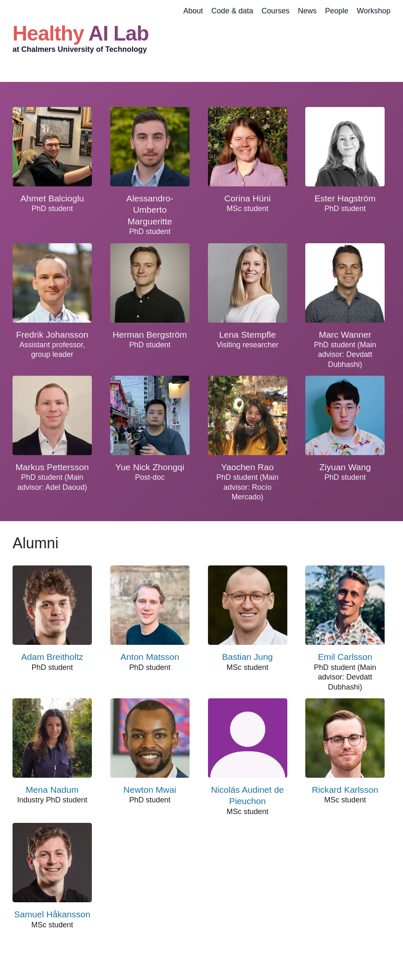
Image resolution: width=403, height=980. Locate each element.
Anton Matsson (150, 657)
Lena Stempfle (248, 335)
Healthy (81, 33)
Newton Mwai (150, 790)
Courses (275, 11)
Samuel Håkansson (52, 914)
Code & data (232, 11)
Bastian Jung (248, 657)
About (193, 11)
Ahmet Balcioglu (52, 198)
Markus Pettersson (52, 467)
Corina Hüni (247, 198)
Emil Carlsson (345, 657)
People (337, 11)
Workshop (374, 11)
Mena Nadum (52, 790)
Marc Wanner (345, 335)
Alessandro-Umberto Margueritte (150, 210)
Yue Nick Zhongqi (150, 467)
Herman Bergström (150, 335)
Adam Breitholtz (52, 657)
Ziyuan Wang (345, 467)
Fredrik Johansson (52, 335)
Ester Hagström (345, 198)
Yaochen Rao (248, 467)
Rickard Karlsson (345, 790)
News (307, 11)
